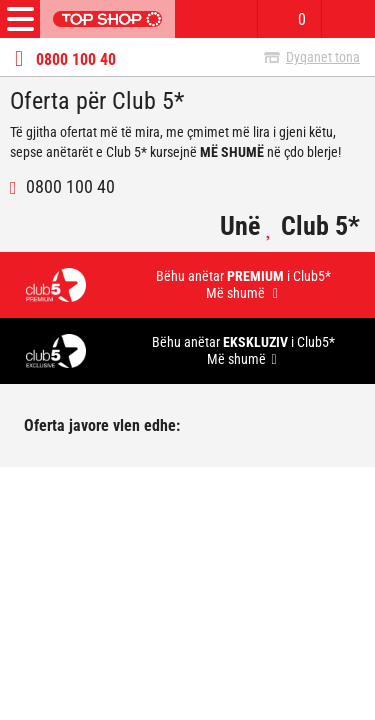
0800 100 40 (76, 60)
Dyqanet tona (323, 57)
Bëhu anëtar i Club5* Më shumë (243, 284)
